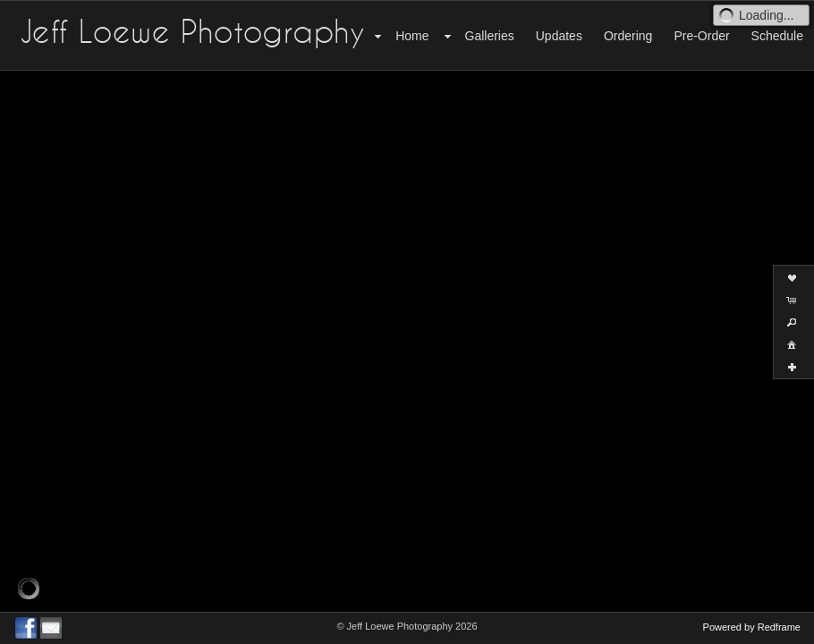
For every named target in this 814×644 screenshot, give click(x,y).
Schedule (777, 36)
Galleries (490, 36)
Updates (559, 36)
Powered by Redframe (752, 627)
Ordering (628, 36)
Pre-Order (701, 36)
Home (412, 36)
